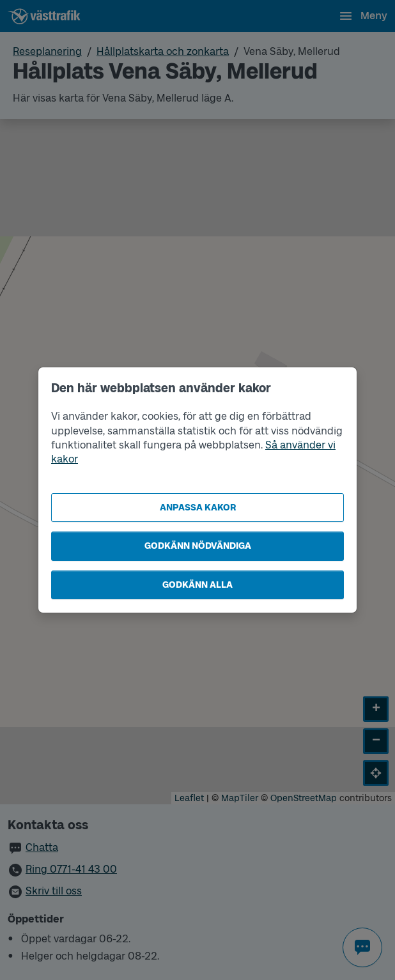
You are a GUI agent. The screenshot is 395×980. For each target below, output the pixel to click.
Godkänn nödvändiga (198, 546)
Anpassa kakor (198, 508)
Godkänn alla (197, 585)
